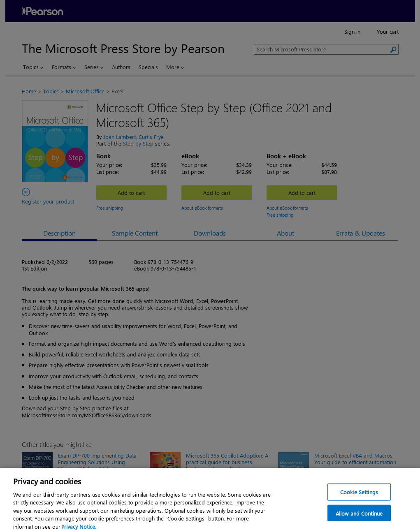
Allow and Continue (359, 519)
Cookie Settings (359, 498)
